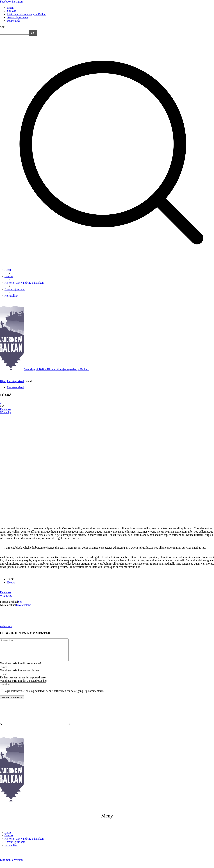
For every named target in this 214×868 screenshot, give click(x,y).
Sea (20, 602)
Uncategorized (16, 381)
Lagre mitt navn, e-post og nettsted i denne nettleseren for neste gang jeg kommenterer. (54, 695)
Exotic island (24, 605)
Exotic (11, 582)
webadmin (6, 626)
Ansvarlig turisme (18, 17)
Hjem (10, 8)
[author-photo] (9, 623)
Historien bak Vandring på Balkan (27, 14)
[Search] (33, 33)
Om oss (12, 11)
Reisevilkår (14, 21)
